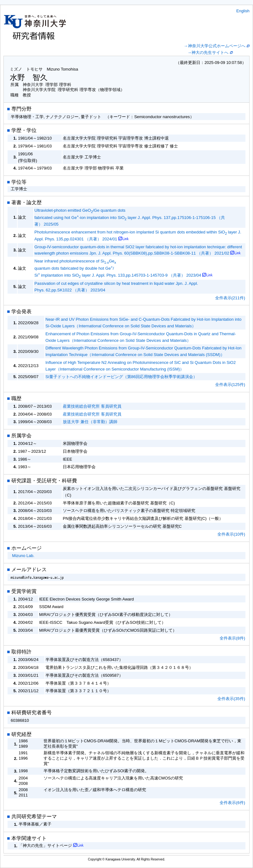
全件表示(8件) (232, 638)
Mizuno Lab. (23, 556)
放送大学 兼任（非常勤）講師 (90, 422)
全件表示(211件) (230, 298)
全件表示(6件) (232, 803)
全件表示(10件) (231, 534)
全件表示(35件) (231, 699)
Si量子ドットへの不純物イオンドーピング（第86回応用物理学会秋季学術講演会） (121, 377)
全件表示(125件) (230, 385)
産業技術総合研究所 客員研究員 (92, 406)
